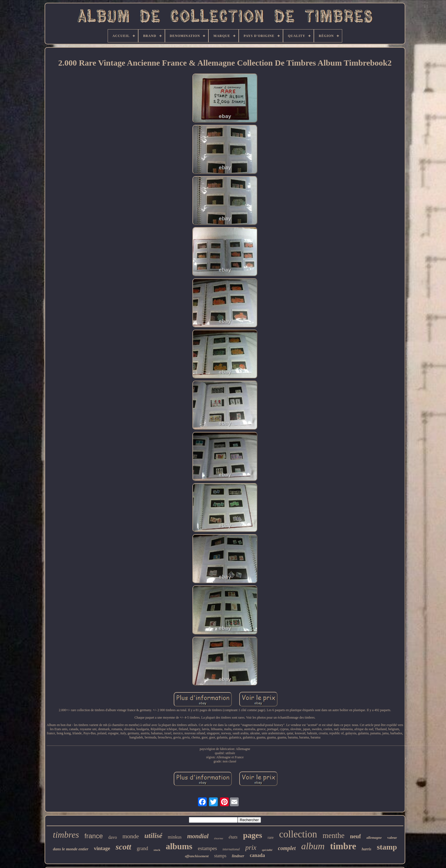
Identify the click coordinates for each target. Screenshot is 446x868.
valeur (392, 838)
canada (257, 855)
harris (367, 849)
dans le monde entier (71, 849)
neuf (355, 836)
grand (142, 848)
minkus (175, 837)
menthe (334, 835)
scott (123, 847)
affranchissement (197, 856)
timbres (66, 835)
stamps (220, 856)
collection (298, 834)
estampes (208, 848)
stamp (387, 847)
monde (131, 836)
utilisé (153, 836)
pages (253, 835)
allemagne (374, 838)
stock (157, 850)
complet (287, 848)
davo (113, 837)
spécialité (267, 850)
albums (179, 846)
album (313, 846)
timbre (343, 846)
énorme (219, 838)
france (94, 836)
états (233, 837)
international (231, 849)
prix (251, 847)
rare (271, 838)
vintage (102, 848)
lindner (238, 856)
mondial (198, 836)
